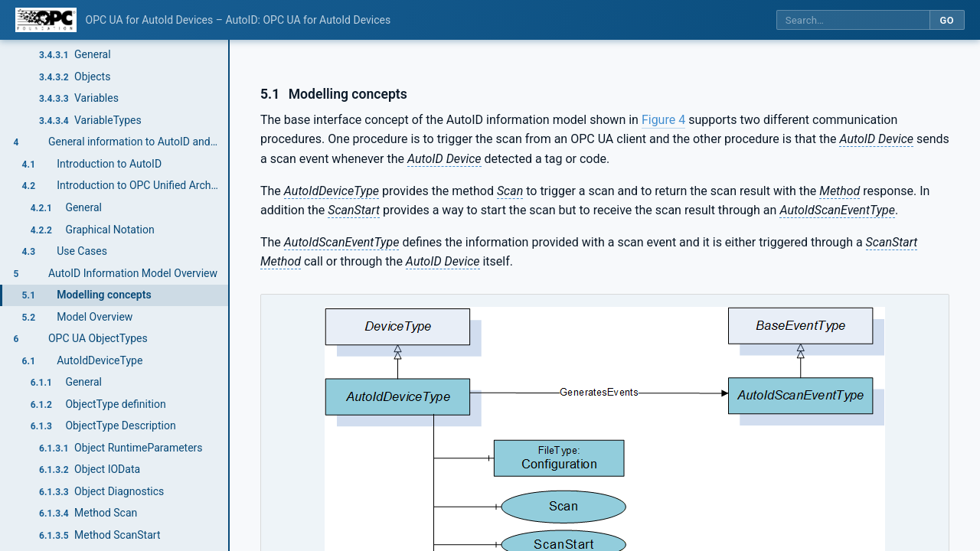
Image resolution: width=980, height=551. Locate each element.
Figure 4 (663, 120)
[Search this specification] (853, 20)
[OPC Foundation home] (46, 20)
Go (947, 20)
